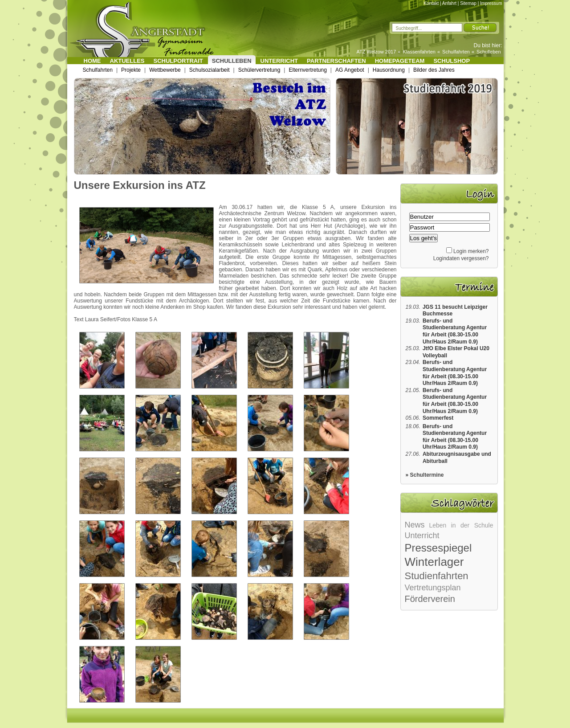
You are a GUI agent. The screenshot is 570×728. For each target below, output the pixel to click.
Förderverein (430, 599)
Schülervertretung (259, 70)
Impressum (491, 3)
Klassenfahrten (419, 52)
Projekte (131, 70)
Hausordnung (389, 70)
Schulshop (452, 61)
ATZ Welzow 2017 (376, 52)
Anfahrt (449, 3)
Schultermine (427, 475)
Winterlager (434, 562)
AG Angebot (350, 70)
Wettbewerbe (165, 70)
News (415, 525)
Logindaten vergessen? (461, 258)
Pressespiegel (438, 548)
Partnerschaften (336, 61)
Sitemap (468, 3)
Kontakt (431, 3)
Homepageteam (400, 61)
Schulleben (489, 52)
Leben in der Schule (461, 525)
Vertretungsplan (433, 588)
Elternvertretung (307, 70)
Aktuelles (127, 61)
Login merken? (471, 251)
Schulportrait (178, 61)
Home (92, 61)
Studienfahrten (437, 576)
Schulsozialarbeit (210, 70)
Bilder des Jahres (434, 70)
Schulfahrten (456, 52)
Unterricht (279, 61)
